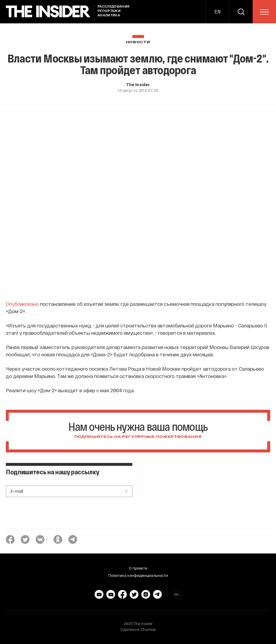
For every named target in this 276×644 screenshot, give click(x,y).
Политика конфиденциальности (138, 575)
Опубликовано (22, 304)
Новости (138, 42)
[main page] (48, 12)
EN (217, 12)
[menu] (264, 12)
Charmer (148, 629)
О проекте (138, 568)
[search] (241, 12)
